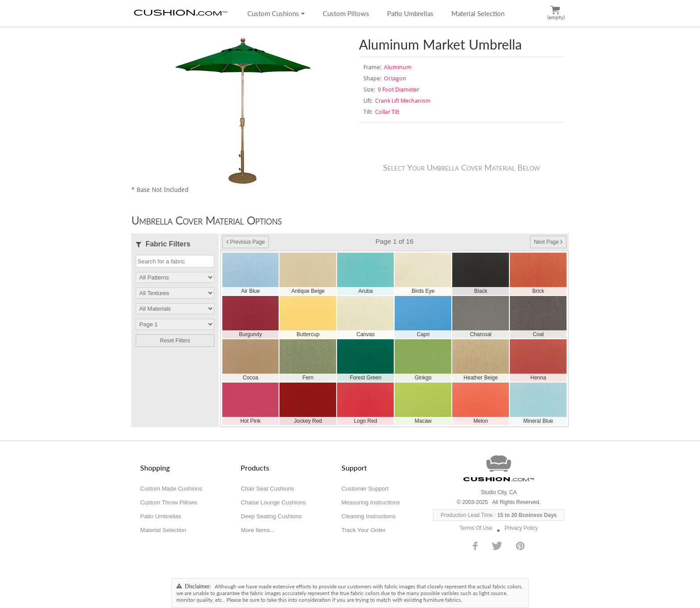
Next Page (548, 242)
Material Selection (478, 13)
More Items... (258, 530)
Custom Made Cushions (171, 489)
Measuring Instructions (371, 502)
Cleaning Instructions (369, 516)
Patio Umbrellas (410, 13)
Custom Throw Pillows (169, 502)
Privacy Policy (521, 528)
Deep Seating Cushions (271, 516)
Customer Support (365, 489)
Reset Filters (175, 341)
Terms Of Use (476, 528)
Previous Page (246, 242)
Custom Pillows (346, 13)
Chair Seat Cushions (267, 489)
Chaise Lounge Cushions (273, 502)
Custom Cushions (276, 13)
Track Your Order (364, 530)
